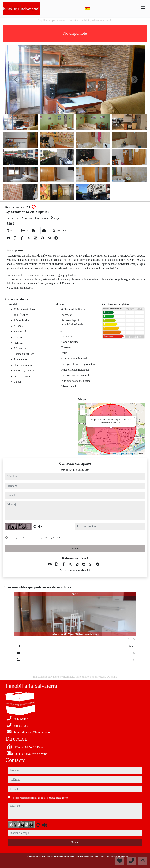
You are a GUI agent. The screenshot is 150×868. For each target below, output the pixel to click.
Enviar (75, 549)
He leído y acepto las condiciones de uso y (34, 538)
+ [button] (82, 407)
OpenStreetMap (127, 454)
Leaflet (113, 454)
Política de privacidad (64, 856)
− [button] (82, 413)
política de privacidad (51, 538)
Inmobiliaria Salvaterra (41, 856)
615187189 (82, 470)
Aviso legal (100, 856)
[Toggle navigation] (143, 9)
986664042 (68, 470)
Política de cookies (85, 856)
